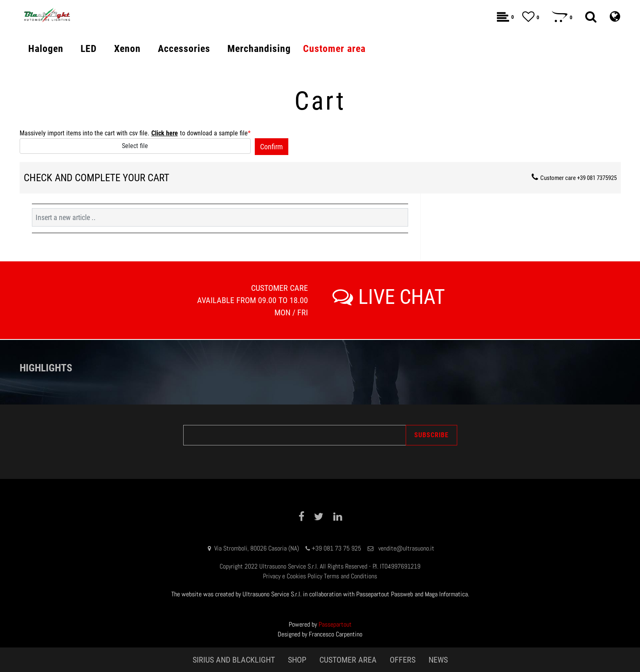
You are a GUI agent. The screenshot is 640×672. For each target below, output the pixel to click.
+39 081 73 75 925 (336, 548)
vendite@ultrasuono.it (406, 548)
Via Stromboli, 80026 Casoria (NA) (257, 548)
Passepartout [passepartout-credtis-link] (335, 624)
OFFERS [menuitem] (403, 660)
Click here (165, 133)
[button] (272, 147)
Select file (135, 146)
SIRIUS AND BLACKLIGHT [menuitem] (234, 660)
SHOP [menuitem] (297, 660)
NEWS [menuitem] (438, 660)
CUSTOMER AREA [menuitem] (348, 660)
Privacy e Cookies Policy (293, 576)
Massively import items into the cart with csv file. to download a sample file (135, 133)
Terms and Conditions (350, 576)
